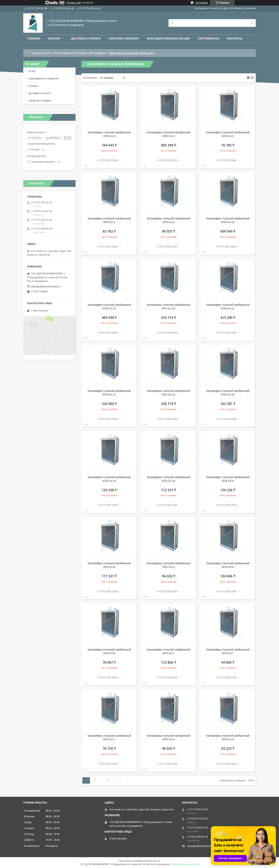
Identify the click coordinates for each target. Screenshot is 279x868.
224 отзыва (202, 3)
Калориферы (97, 53)
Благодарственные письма (169, 39)
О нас (32, 71)
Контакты (234, 39)
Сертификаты (209, 39)
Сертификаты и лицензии (44, 78)
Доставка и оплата (86, 39)
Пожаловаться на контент (185, 864)
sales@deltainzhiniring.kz (45, 286)
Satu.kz (157, 861)
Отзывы (33, 86)
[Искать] (252, 23)
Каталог (54, 39)
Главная (34, 39)
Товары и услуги (41, 53)
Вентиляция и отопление (70, 53)
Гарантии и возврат (40, 101)
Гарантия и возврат (124, 39)
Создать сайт (74, 3)
